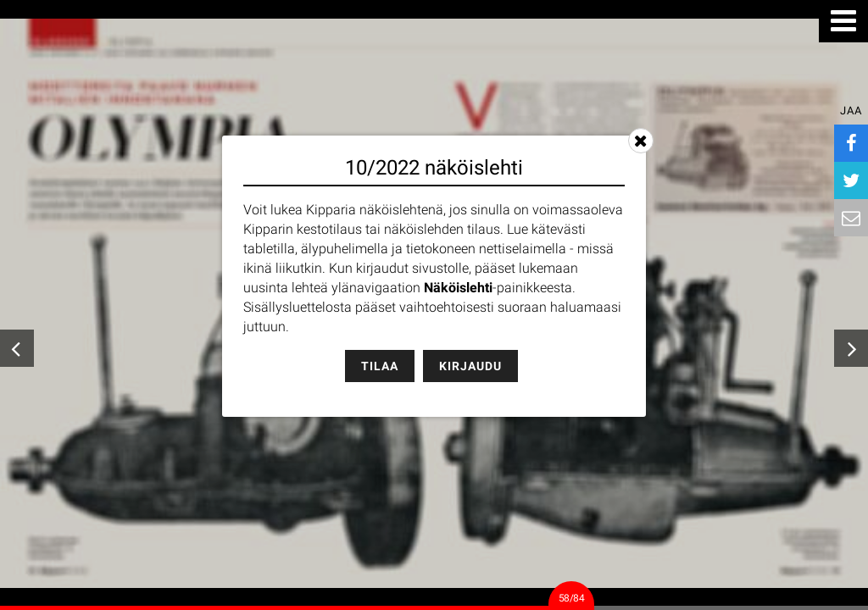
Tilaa (380, 366)
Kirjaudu (470, 366)
